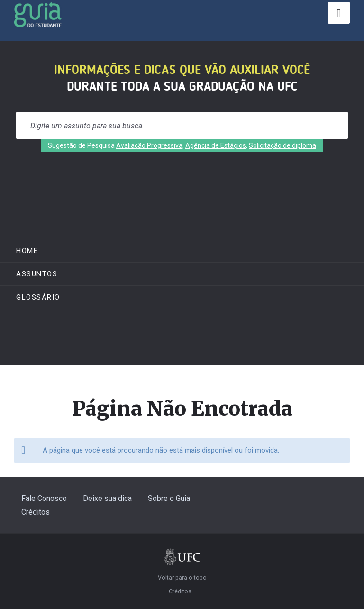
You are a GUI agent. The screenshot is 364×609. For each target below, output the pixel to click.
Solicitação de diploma (282, 145)
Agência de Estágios (216, 145)
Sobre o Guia (169, 498)
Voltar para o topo (182, 578)
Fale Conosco (44, 498)
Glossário (38, 297)
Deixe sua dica (107, 498)
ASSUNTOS (37, 274)
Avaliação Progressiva (149, 145)
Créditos (36, 512)
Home (27, 251)
